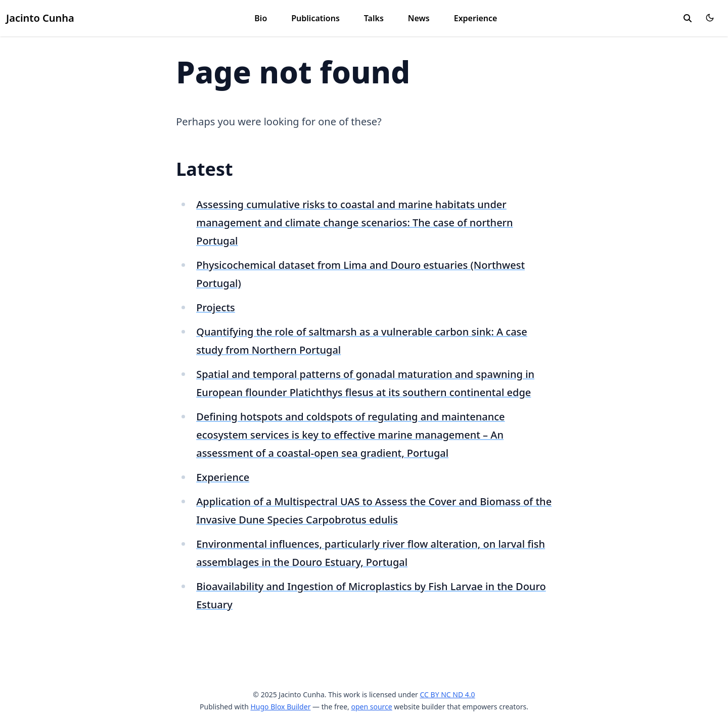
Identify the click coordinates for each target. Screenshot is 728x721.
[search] (688, 18)
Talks (374, 18)
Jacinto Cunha (40, 18)
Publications (315, 18)
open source (371, 707)
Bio (261, 18)
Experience (476, 18)
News (419, 18)
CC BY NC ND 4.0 (448, 694)
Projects (216, 307)
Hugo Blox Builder (280, 707)
